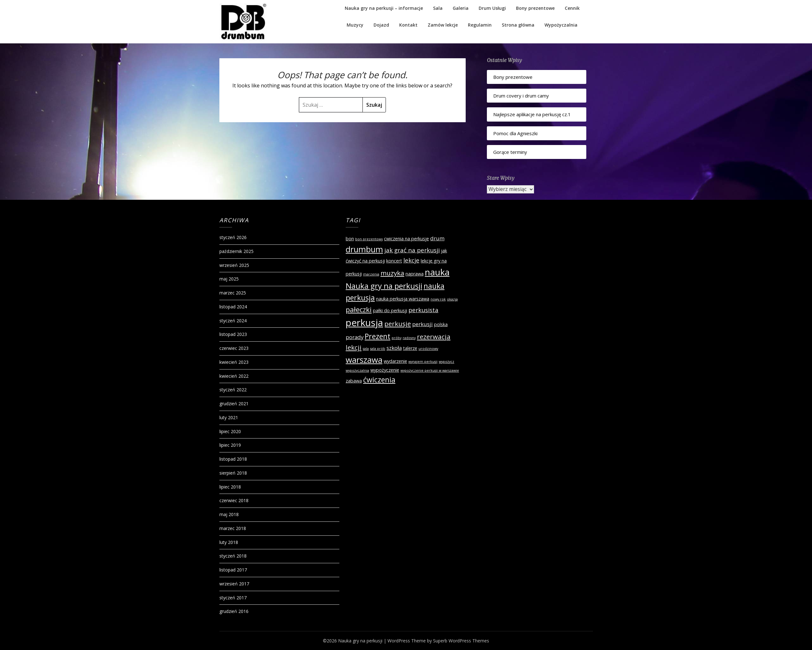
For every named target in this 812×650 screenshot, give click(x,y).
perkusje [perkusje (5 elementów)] (398, 324)
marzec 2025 (233, 293)
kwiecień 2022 (234, 376)
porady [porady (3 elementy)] (355, 337)
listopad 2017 (233, 570)
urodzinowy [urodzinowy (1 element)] (428, 349)
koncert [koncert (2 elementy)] (394, 261)
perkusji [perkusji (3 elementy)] (422, 324)
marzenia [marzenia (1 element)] (371, 274)
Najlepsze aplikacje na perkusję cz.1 (532, 114)
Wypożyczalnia (561, 25)
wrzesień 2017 (234, 584)
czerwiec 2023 (234, 348)
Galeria (461, 8)
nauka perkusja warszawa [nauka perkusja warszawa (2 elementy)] (403, 299)
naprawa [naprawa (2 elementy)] (415, 274)
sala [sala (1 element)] (366, 349)
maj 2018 (229, 514)
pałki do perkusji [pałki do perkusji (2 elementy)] (390, 310)
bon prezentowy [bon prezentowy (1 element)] (369, 239)
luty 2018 (229, 542)
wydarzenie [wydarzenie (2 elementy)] (395, 361)
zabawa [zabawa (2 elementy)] (354, 381)
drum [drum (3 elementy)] (437, 238)
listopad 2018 (233, 459)
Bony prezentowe (535, 8)
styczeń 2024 (233, 321)
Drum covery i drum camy (521, 96)
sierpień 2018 (233, 473)
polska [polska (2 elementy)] (441, 324)
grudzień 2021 (234, 404)
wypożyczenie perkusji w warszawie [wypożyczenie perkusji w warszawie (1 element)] (430, 370)
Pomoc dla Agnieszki (515, 133)
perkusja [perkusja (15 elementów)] (364, 323)
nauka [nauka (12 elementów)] (437, 272)
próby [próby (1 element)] (397, 338)
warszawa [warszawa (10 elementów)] (364, 360)
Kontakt (408, 25)
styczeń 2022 (233, 390)
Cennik (572, 8)
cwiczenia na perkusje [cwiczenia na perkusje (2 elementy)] (406, 239)
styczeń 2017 (233, 598)
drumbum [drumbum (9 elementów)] (364, 249)
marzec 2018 (233, 528)
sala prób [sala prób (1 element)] (378, 349)
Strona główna (518, 25)
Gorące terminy (510, 152)
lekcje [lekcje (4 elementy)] (411, 260)
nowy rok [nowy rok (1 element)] (438, 299)
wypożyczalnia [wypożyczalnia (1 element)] (357, 370)
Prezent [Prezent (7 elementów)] (378, 336)
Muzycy (355, 25)
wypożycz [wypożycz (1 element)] (447, 362)
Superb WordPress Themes (461, 641)
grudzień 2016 (234, 611)
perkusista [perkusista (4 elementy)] (423, 310)
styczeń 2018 (233, 556)
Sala (438, 8)
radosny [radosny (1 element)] (409, 338)
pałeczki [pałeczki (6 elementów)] (359, 309)
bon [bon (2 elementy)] (350, 239)
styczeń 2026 (233, 237)
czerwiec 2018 (234, 500)
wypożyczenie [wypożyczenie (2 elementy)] (385, 370)
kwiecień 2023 (234, 362)
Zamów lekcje (443, 25)
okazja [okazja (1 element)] (452, 299)
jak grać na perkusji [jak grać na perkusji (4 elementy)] (412, 250)
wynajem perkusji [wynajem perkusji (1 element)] (423, 362)
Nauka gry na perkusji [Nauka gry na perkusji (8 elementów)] (384, 286)
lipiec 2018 (230, 487)
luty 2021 (229, 417)
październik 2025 (236, 251)
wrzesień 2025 (234, 265)
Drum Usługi (492, 8)
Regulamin (480, 25)
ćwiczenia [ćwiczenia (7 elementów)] (379, 380)
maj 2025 (229, 279)
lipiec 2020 (230, 431)
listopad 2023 (233, 334)
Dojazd (381, 25)
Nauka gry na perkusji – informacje (384, 8)
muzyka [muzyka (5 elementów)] (392, 273)
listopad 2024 (233, 307)
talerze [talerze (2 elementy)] (410, 348)
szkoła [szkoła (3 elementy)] (394, 348)
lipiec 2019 (230, 445)
